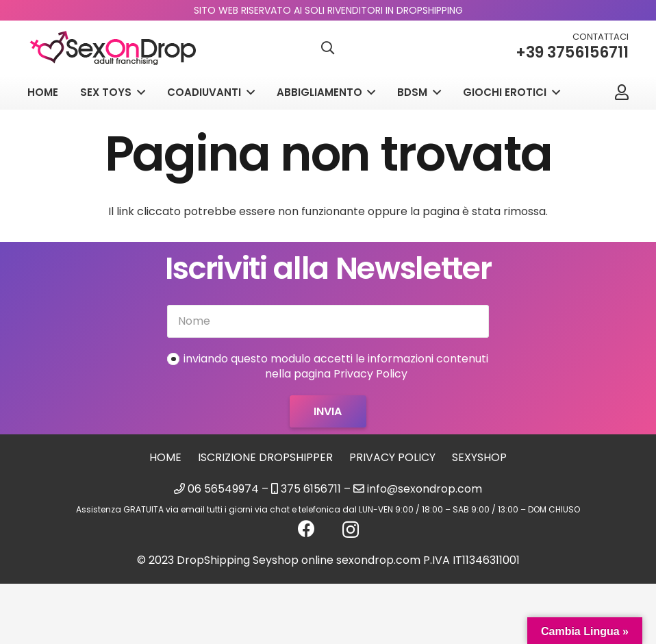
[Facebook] (306, 529)
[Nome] (328, 321)
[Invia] (328, 412)
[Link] (622, 92)
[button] (328, 48)
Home (165, 457)
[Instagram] (351, 530)
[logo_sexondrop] (113, 48)
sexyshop (479, 457)
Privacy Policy (392, 457)
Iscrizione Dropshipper (265, 457)
